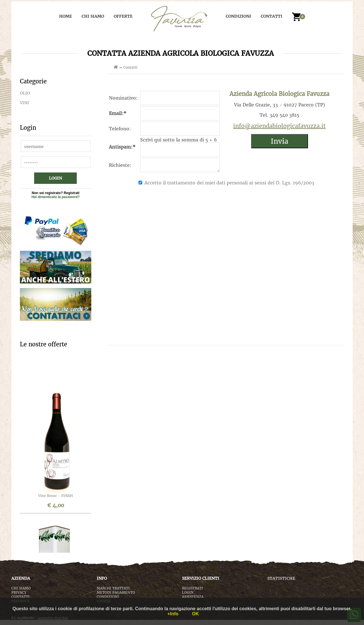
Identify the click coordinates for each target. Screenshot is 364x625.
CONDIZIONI (238, 16)
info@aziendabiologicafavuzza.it (279, 126)
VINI (24, 103)
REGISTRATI (193, 588)
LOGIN (188, 592)
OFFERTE (123, 16)
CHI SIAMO (93, 16)
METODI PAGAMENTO (116, 592)
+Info (173, 614)
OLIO (25, 93)
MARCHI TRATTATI (113, 588)
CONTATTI (272, 16)
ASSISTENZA (193, 597)
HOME (66, 16)
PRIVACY (19, 592)
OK (195, 614)
